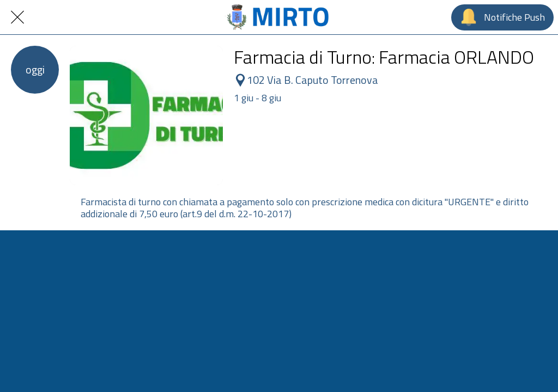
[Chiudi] (17, 17)
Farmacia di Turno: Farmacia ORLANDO (384, 57)
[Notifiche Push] (502, 17)
